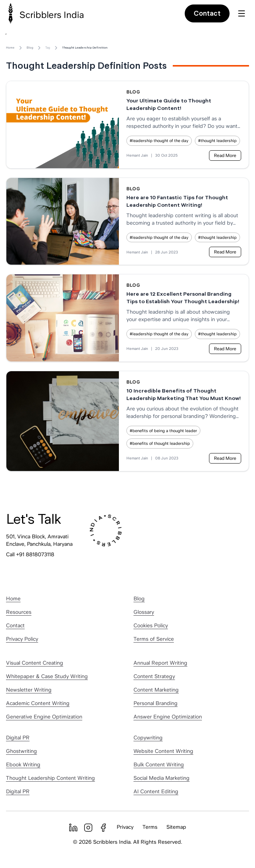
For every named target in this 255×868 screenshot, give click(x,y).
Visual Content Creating (35, 663)
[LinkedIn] (73, 828)
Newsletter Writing (29, 690)
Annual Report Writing (160, 663)
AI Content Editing (156, 791)
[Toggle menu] (242, 13)
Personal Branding (156, 703)
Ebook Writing (23, 764)
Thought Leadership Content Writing (50, 778)
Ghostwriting (21, 751)
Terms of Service (154, 639)
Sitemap (176, 827)
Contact (207, 13)
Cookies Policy (151, 625)
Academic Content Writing (38, 703)
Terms (150, 827)
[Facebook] (103, 828)
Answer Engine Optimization (168, 717)
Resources (19, 612)
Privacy (125, 827)
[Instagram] (88, 828)
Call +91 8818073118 (30, 554)
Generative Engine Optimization (44, 717)
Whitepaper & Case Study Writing (47, 676)
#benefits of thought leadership (160, 443)
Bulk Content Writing (159, 764)
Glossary (144, 612)
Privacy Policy (22, 639)
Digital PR (18, 738)
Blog (30, 48)
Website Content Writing (163, 751)
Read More (225, 156)
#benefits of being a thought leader (163, 431)
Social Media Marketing (162, 778)
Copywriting (148, 738)
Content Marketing (156, 690)
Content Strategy (154, 676)
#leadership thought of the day (159, 141)
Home (10, 48)
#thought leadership (217, 141)
